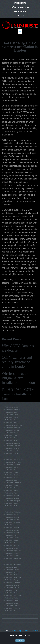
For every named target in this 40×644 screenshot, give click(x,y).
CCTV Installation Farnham (11, 538)
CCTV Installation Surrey (11, 412)
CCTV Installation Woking (11, 485)
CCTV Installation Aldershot (11, 540)
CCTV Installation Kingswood (12, 583)
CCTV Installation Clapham (11, 530)
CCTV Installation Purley (11, 535)
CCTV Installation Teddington (12, 522)
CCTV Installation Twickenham (12, 512)
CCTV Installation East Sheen (12, 451)
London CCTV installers (26, 220)
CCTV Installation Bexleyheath (12, 443)
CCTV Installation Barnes (11, 503)
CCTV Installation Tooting (11, 478)
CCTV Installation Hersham (11, 520)
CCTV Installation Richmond (12, 428)
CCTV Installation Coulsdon (11, 438)
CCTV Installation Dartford (11, 575)
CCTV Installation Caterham (11, 543)
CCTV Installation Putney (11, 417)
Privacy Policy (16, 631)
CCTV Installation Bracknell (11, 593)
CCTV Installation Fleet (10, 590)
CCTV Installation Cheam (11, 472)
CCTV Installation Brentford (11, 528)
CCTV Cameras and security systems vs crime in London (17, 362)
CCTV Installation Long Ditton (12, 446)
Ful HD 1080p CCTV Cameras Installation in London (19, 394)
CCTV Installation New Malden (12, 462)
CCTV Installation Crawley (11, 488)
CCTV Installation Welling (11, 598)
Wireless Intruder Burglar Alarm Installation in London (18, 378)
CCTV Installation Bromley (11, 572)
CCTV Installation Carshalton (12, 465)
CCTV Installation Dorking (11, 548)
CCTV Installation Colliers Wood (13, 425)
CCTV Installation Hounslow (11, 515)
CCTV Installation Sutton (11, 467)
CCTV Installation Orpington (11, 580)
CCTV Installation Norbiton (11, 498)
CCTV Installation (10, 308)
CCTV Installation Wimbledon (12, 410)
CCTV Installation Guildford (11, 517)
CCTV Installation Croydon (11, 470)
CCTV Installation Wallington (12, 501)
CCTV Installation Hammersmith (13, 565)
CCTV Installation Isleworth (11, 525)
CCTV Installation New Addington (13, 595)
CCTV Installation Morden (11, 490)
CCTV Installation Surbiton (11, 570)
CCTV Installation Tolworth (11, 448)
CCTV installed (16, 156)
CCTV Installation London (11, 407)
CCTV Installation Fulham (11, 415)
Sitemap (25, 631)
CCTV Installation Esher (10, 435)
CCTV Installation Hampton (11, 496)
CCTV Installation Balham (11, 480)
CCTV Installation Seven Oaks (12, 577)
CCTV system (8, 81)
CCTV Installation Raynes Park (12, 551)
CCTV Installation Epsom (11, 423)
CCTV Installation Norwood (11, 585)
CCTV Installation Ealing (10, 567)
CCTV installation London (14, 140)
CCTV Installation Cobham (11, 430)
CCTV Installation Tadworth (11, 588)
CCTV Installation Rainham (11, 546)
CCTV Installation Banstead (11, 420)
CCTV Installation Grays (10, 441)
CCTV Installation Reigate (11, 433)
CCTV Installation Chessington (12, 475)
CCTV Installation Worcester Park (13, 460)
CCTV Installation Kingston (11, 601)
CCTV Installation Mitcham (11, 533)
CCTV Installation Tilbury (11, 493)
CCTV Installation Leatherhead (12, 483)
